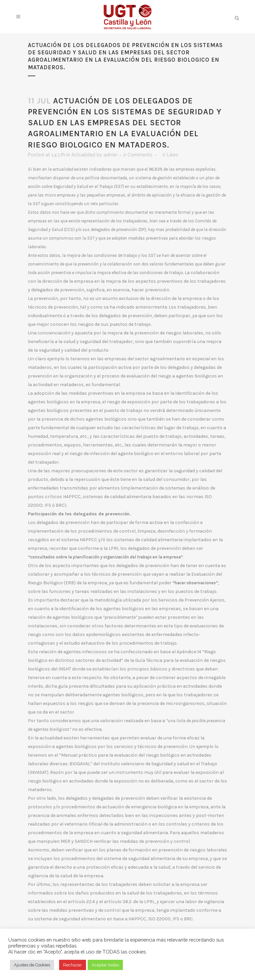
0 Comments (138, 155)
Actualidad (83, 155)
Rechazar (73, 965)
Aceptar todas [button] (105, 965)
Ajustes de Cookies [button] (32, 965)
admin (110, 155)
